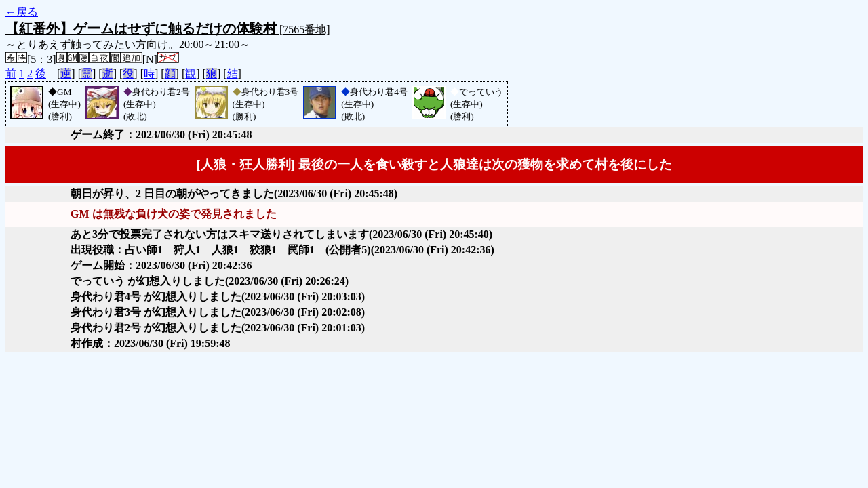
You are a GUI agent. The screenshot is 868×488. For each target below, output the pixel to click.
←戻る (22, 12)
